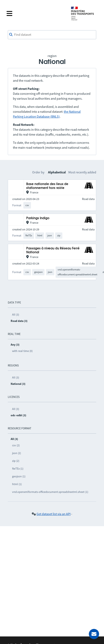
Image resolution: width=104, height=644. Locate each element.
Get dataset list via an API (54, 514)
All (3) (16, 315)
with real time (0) (22, 351)
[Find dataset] (52, 35)
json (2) (17, 453)
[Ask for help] (94, 634)
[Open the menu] (36, 13)
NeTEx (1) (18, 469)
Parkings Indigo (38, 218)
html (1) (17, 484)
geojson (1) (19, 476)
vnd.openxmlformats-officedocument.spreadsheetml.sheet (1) (50, 492)
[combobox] (52, 35)
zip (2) (16, 461)
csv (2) (16, 445)
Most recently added (82, 172)
